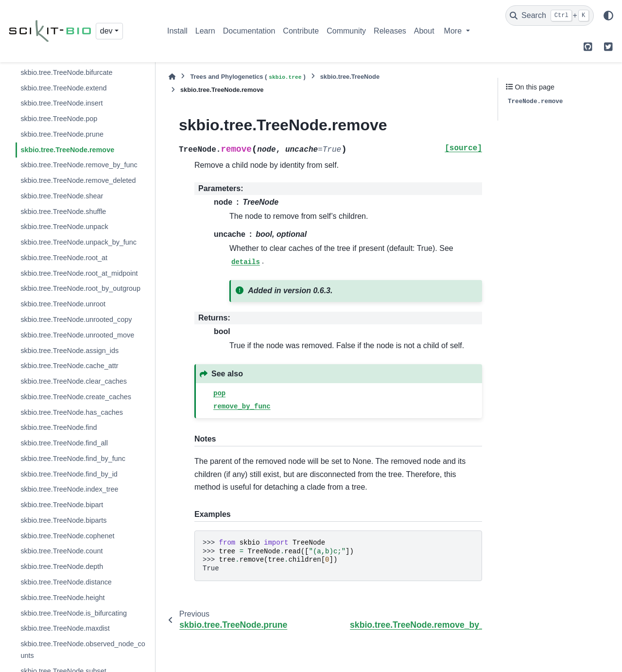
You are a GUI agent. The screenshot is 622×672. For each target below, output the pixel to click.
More (454, 31)
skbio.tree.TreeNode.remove (67, 150)
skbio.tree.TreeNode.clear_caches (74, 381)
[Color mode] (608, 16)
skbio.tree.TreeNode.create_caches (76, 397)
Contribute (301, 31)
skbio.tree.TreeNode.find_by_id (69, 474)
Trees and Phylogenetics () (248, 77)
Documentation (249, 31)
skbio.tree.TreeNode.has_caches (72, 412)
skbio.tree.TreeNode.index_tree (69, 489)
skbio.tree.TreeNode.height (62, 598)
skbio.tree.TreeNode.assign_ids (69, 351)
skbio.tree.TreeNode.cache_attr (69, 366)
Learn (205, 31)
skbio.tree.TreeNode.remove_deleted (78, 180)
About (424, 31)
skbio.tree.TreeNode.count (61, 551)
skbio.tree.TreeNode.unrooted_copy (76, 319)
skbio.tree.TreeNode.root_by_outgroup (80, 288)
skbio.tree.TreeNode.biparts (63, 520)
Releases (390, 31)
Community (346, 31)
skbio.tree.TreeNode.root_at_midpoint (79, 273)
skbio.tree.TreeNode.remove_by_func (79, 165)
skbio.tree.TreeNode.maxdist (65, 628)
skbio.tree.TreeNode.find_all (64, 443)
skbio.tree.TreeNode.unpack (64, 227)
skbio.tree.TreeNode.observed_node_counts (83, 650)
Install (177, 31)
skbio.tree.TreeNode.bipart (62, 505)
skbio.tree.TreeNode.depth (62, 566)
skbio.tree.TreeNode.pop (59, 119)
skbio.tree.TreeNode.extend (63, 88)
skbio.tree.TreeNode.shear (62, 196)
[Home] (172, 77)
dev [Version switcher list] (106, 31)
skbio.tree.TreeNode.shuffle (63, 212)
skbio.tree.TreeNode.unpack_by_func (78, 242)
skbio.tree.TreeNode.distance (66, 582)
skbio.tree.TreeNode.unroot (63, 304)
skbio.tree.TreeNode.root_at (64, 258)
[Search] (550, 16)
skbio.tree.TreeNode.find (59, 427)
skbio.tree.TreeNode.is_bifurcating (74, 613)
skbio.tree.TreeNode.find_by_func (73, 459)
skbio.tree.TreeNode (350, 77)
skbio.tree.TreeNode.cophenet (67, 536)
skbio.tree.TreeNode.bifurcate (66, 72)
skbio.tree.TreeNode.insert (61, 103)
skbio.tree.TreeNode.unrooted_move (77, 335)
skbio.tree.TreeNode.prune (62, 134)
